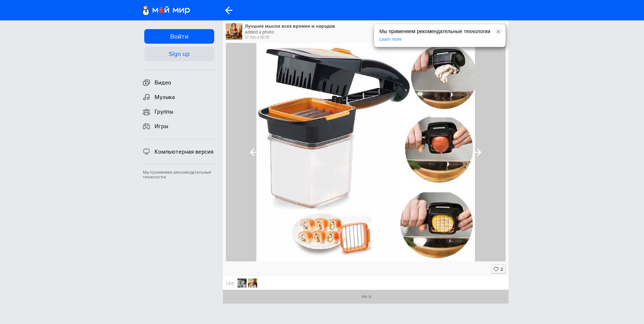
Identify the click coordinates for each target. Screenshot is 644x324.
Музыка (159, 97)
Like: (230, 283)
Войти (179, 36)
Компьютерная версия (178, 151)
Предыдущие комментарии (366, 297)
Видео (157, 83)
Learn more (390, 39)
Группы (158, 112)
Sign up (179, 54)
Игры (155, 126)
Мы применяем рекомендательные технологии (177, 175)
